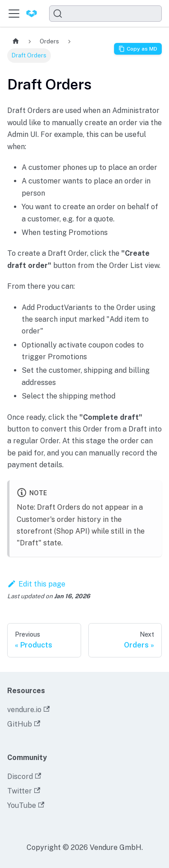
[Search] (105, 14)
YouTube (26, 805)
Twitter (24, 791)
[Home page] (16, 41)
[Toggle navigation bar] (14, 14)
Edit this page (36, 584)
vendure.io (28, 710)
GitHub (24, 724)
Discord (24, 777)
